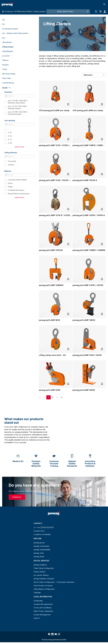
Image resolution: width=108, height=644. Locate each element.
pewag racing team (41, 546)
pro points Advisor (41, 575)
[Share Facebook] (49, 634)
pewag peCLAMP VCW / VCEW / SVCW (54, 145)
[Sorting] (94, 75)
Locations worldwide (42, 534)
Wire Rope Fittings (9, 74)
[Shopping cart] (100, 11)
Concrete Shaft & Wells (17, 180)
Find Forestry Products (43, 586)
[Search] (87, 11)
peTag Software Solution (44, 579)
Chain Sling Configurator (44, 568)
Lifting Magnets (8, 51)
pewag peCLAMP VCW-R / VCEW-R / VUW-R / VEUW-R (55, 215)
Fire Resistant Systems (10, 29)
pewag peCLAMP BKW (49, 320)
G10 (3, 20)
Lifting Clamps (8, 47)
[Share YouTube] (56, 634)
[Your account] (104, 11)
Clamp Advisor (40, 572)
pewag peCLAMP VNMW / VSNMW (89, 250)
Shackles (5, 65)
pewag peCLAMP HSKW (84, 390)
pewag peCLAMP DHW (50, 390)
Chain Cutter (7, 78)
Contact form (39, 531)
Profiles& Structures (16, 190)
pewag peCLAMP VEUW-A (85, 180)
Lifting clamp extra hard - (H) (52, 355)
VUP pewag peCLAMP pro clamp (88, 110)
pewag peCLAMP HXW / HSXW (87, 355)
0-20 (10, 143)
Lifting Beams (7, 42)
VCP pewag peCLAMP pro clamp (54, 110)
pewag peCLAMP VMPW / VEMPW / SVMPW (89, 145)
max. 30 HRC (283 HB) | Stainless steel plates (18, 102)
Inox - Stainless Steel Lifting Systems (15, 33)
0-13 (10, 133)
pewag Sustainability (42, 550)
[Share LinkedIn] (52, 634)
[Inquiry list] (96, 11)
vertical (11, 165)
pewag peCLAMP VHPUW (51, 250)
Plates (10, 187)
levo (4, 38)
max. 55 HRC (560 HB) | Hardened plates (18, 113)
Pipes (10, 183)
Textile (5, 69)
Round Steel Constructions (19, 194)
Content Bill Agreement (43, 604)
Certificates (38, 601)
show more (19, 147)
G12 (3, 24)
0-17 (10, 140)
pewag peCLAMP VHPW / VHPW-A (89, 215)
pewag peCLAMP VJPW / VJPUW (88, 285)
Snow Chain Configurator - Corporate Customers (54, 582)
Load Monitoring (8, 83)
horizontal (12, 161)
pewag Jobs (39, 553)
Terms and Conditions (43, 608)
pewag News (39, 557)
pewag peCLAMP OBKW (84, 320)
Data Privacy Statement (43, 611)
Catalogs (37, 593)
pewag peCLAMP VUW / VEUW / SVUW (54, 180)
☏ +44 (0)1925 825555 (44, 527)
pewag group (39, 543)
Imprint (37, 618)
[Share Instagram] (59, 634)
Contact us (17, 497)
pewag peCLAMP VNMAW (51, 285)
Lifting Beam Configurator (44, 589)
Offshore (5, 60)
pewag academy (40, 565)
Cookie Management (42, 615)
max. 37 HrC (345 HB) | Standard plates (17, 107)
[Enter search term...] (66, 11)
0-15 (10, 136)
